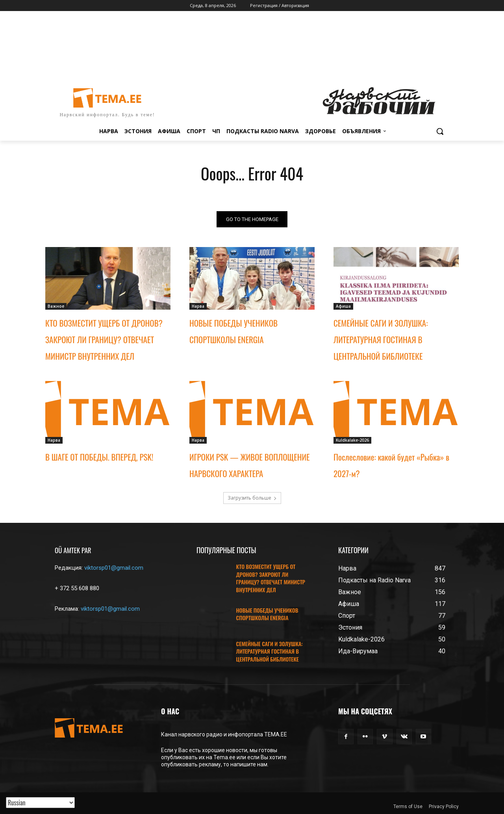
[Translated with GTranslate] (40, 803)
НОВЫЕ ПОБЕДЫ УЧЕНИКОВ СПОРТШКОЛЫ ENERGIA (267, 614)
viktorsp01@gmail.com (114, 568)
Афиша (343, 306)
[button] (440, 131)
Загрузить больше (252, 498)
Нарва (198, 306)
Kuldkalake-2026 (352, 440)
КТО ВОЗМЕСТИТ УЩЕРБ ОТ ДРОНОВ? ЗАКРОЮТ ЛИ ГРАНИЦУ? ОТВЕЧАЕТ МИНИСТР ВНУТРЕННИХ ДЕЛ (104, 339)
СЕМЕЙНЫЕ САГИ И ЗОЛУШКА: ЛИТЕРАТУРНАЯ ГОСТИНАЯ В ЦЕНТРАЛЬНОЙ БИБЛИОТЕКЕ (381, 339)
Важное (56, 306)
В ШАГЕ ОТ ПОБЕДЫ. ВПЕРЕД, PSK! (99, 457)
